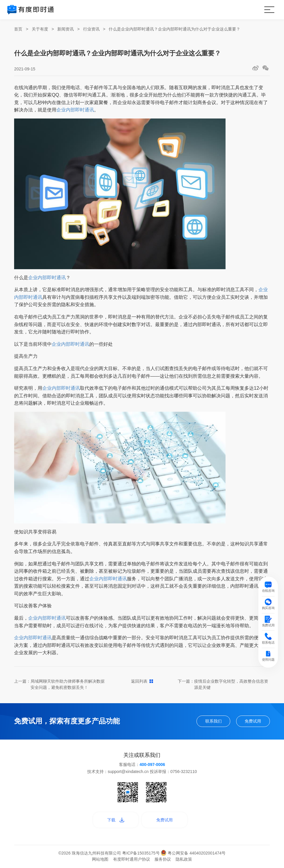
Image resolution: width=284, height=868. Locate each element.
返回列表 (142, 681)
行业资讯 (91, 29)
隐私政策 (184, 860)
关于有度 (40, 29)
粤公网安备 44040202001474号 (193, 854)
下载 (115, 820)
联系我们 (212, 721)
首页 (18, 29)
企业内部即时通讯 (75, 110)
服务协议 (163, 860)
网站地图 (100, 860)
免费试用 (252, 721)
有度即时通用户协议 (132, 860)
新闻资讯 (65, 29)
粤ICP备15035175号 (142, 854)
